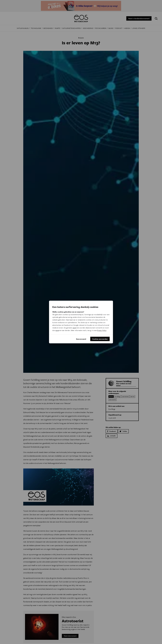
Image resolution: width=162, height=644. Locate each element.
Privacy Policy (102, 330)
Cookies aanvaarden (100, 339)
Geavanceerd (81, 339)
